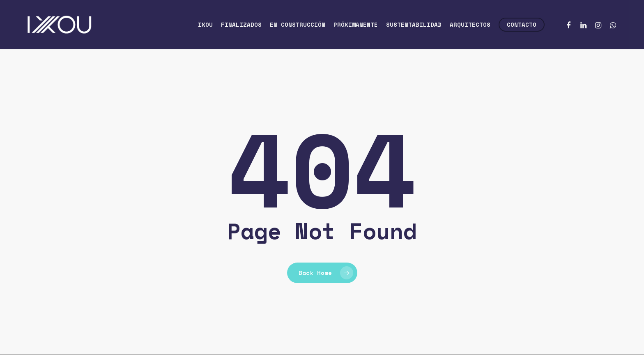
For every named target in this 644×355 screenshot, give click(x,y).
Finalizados (241, 25)
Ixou (205, 25)
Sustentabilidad (414, 25)
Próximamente (356, 25)
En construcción (298, 25)
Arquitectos (470, 25)
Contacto (522, 25)
